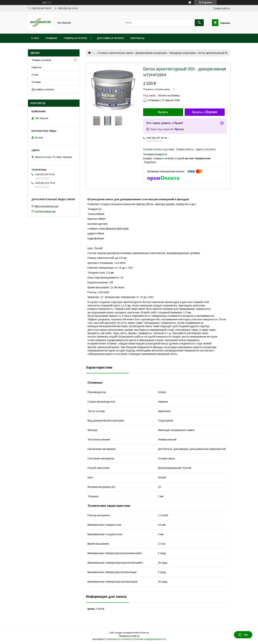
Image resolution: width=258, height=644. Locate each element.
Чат (243, 635)
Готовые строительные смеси (115, 53)
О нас (35, 38)
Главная (51, 38)
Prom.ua (145, 633)
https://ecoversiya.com (46, 206)
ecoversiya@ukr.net (45, 211)
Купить (163, 112)
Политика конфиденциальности (150, 639)
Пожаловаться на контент (119, 639)
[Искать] (199, 23)
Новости (36, 67)
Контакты (137, 38)
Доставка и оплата (110, 38)
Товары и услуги (75, 38)
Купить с (205, 112)
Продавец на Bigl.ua (129, 636)
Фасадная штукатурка (182, 53)
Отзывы (36, 82)
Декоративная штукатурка (151, 53)
